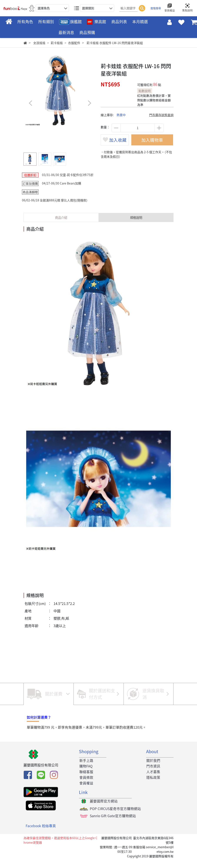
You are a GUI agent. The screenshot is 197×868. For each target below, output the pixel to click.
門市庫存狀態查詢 (161, 115)
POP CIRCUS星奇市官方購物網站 (115, 817)
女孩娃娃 (39, 43)
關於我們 (153, 768)
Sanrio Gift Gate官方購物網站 (113, 824)
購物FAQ (86, 773)
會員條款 (86, 785)
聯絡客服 (86, 779)
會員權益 (86, 791)
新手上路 (86, 768)
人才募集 (153, 779)
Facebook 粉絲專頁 (41, 834)
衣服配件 (74, 43)
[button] (89, 103)
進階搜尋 (156, 8)
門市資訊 (153, 773)
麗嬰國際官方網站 (104, 809)
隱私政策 (153, 785)
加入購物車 (154, 142)
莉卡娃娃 (57, 43)
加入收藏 (117, 146)
